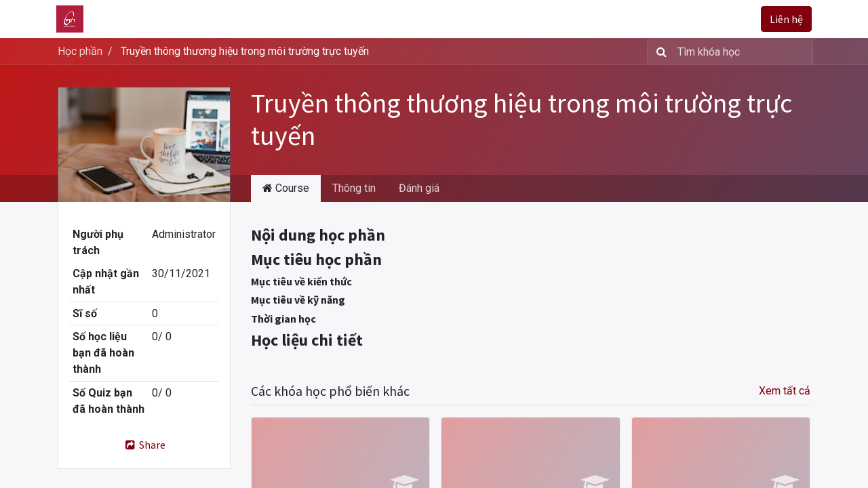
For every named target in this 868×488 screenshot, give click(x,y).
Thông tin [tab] (354, 188)
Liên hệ (785, 19)
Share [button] (144, 445)
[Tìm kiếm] (659, 52)
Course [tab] (286, 188)
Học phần (80, 51)
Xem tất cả (785, 391)
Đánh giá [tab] (419, 188)
